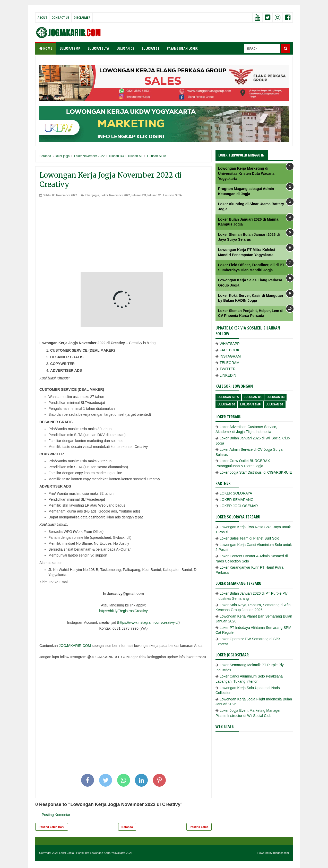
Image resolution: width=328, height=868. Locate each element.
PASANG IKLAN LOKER (182, 48)
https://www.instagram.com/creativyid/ (148, 622)
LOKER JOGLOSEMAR (239, 506)
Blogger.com (281, 853)
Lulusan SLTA (172, 195)
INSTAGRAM (230, 356)
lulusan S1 (155, 195)
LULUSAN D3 (125, 48)
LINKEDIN (228, 375)
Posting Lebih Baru (52, 827)
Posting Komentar (56, 815)
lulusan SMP (250, 404)
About (42, 18)
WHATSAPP (230, 344)
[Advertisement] (123, 236)
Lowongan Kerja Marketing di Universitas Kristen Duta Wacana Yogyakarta (246, 173)
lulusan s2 (275, 404)
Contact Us (60, 18)
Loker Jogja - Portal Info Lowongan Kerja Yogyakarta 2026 (96, 853)
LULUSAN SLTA (98, 48)
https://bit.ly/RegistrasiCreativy (123, 611)
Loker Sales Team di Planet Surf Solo (249, 538)
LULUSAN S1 (150, 48)
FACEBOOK (230, 350)
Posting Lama (199, 827)
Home (46, 48)
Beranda (127, 827)
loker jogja (92, 195)
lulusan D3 (139, 195)
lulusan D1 (253, 397)
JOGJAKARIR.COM (75, 646)
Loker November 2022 (115, 195)
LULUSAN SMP (70, 48)
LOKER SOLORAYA (236, 493)
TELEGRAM (230, 363)
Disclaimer (82, 18)
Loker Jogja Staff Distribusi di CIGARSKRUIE (256, 472)
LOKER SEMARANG (236, 500)
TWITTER (228, 369)
